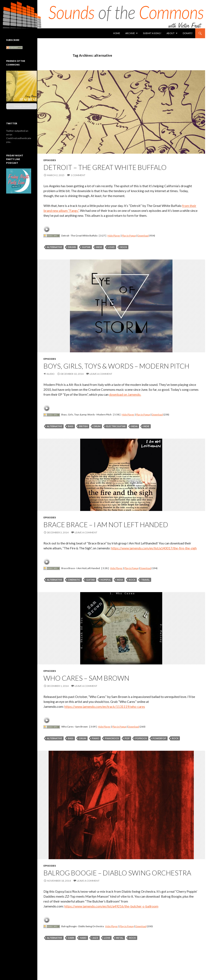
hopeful (106, 580)
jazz (95, 938)
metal (120, 938)
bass (71, 426)
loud (111, 247)
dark (71, 938)
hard (83, 938)
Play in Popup (129, 236)
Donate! (188, 33)
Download (143, 236)
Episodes (50, 160)
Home (117, 33)
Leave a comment (101, 374)
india (134, 426)
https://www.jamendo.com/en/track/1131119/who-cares (105, 706)
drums (72, 247)
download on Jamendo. (125, 394)
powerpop (159, 738)
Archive (130, 33)
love (107, 938)
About (171, 33)
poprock (141, 738)
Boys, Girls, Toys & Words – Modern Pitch (116, 366)
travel (145, 580)
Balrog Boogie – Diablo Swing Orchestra (117, 873)
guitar (86, 247)
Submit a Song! (152, 33)
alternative (55, 247)
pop (127, 738)
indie (99, 247)
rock (124, 247)
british (83, 426)
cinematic (74, 580)
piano (96, 738)
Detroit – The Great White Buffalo (105, 167)
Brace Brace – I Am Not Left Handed (106, 525)
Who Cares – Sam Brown (86, 678)
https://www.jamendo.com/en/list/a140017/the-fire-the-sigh (154, 548)
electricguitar (116, 426)
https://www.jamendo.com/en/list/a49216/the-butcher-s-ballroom (111, 906)
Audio (51, 374)
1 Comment (78, 175)
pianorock (112, 738)
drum (97, 426)
